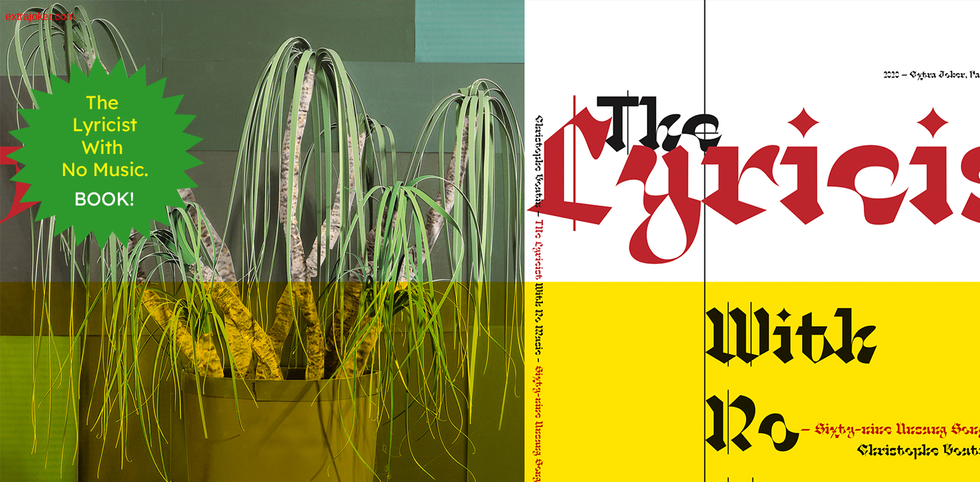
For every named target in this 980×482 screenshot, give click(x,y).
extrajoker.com (40, 16)
